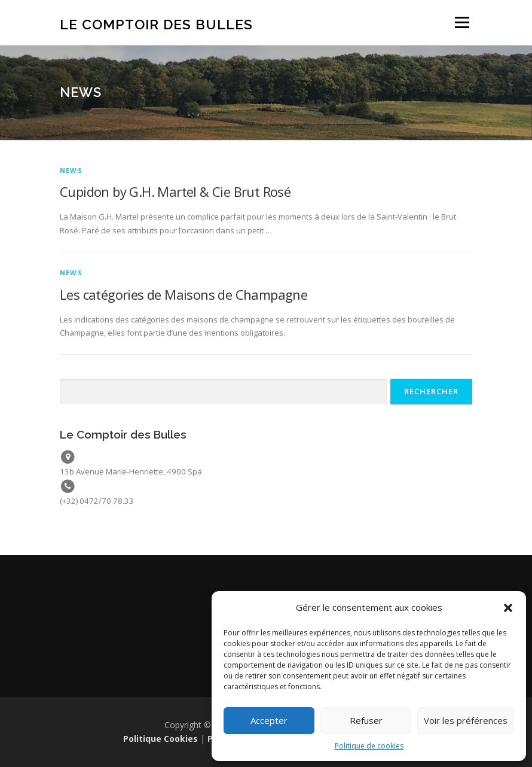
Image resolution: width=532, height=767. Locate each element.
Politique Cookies (160, 739)
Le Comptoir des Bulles (156, 24)
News (71, 170)
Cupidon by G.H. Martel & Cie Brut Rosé (175, 191)
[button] (508, 608)
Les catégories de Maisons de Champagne (184, 294)
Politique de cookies (369, 746)
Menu (462, 22)
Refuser (366, 720)
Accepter (269, 720)
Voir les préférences (466, 720)
